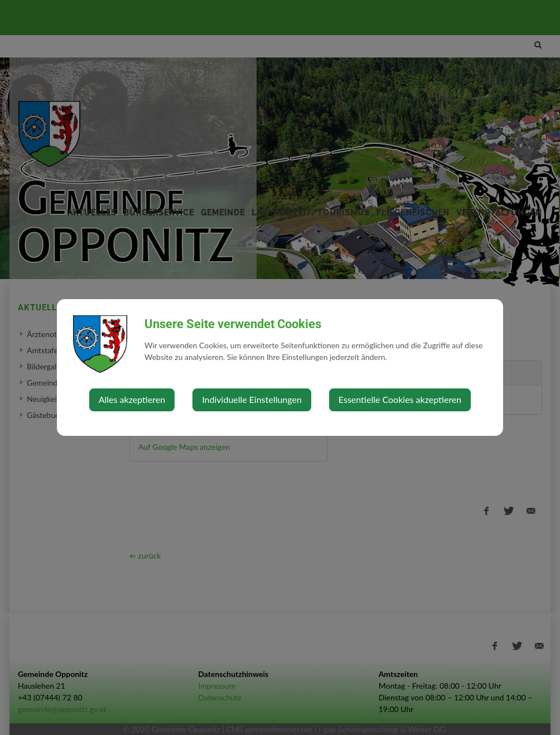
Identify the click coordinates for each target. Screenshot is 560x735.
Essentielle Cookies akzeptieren (400, 399)
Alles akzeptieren (132, 399)
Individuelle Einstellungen (252, 399)
